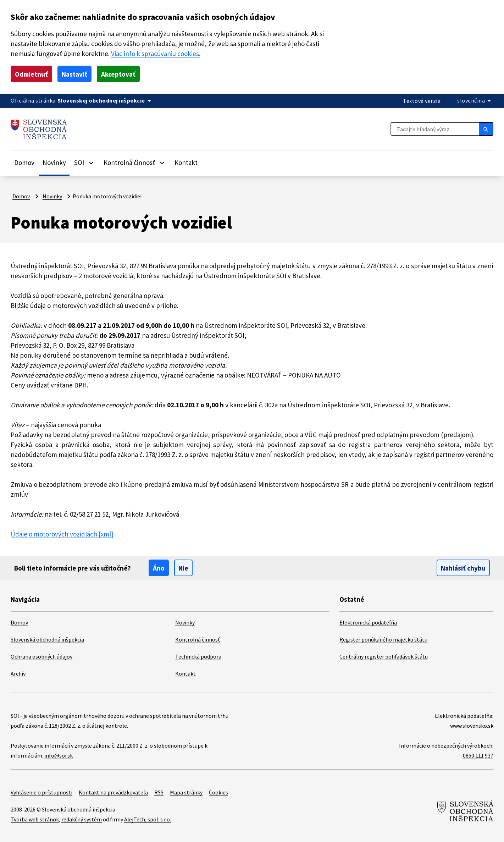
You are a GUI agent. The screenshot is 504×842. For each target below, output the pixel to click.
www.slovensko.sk (472, 726)
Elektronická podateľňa (368, 622)
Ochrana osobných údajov (41, 656)
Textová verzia (422, 101)
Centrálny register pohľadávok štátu (384, 656)
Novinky (54, 163)
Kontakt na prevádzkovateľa (113, 792)
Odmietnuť (31, 74)
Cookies (218, 792)
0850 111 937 (478, 755)
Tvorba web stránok (35, 819)
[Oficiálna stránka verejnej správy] (106, 100)
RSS (159, 792)
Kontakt (186, 163)
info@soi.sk (59, 755)
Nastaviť (74, 74)
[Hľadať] (486, 129)
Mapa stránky (186, 792)
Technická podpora (198, 656)
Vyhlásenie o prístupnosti (41, 792)
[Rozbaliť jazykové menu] (475, 100)
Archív (18, 673)
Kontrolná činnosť (198, 639)
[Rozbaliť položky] (91, 163)
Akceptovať (118, 74)
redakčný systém (82, 819)
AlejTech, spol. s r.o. (148, 819)
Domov (24, 163)
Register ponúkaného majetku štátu (383, 639)
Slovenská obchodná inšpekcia (47, 639)
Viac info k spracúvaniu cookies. (156, 54)
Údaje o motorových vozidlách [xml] (62, 534)
